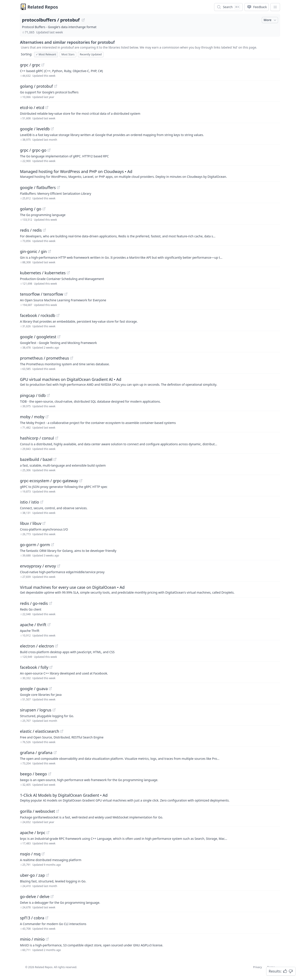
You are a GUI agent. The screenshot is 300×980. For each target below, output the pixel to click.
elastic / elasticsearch (40, 731)
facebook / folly (34, 667)
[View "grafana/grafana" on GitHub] (55, 753)
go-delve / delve (35, 896)
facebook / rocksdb (38, 315)
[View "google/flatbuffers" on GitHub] (58, 187)
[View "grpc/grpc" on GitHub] (43, 65)
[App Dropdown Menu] (275, 7)
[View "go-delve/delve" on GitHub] (52, 896)
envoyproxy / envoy (38, 566)
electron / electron (37, 646)
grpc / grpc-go (33, 150)
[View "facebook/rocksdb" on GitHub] (58, 315)
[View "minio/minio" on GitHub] (47, 939)
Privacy (257, 967)
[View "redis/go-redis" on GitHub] (51, 603)
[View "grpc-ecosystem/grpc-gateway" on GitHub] (81, 481)
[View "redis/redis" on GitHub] (44, 230)
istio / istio (30, 502)
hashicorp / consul (37, 438)
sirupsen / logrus (36, 710)
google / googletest (38, 337)
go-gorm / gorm (35, 545)
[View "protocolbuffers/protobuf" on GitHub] (83, 20)
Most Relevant (46, 54)
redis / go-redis (34, 603)
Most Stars (68, 54)
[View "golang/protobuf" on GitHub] (56, 86)
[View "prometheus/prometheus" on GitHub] (72, 358)
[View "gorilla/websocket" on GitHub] (58, 811)
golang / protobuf (36, 86)
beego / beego (33, 774)
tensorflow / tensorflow (42, 294)
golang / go (31, 209)
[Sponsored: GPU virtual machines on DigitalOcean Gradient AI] (150, 382)
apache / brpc (33, 833)
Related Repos (43, 7)
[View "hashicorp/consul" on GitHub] (57, 438)
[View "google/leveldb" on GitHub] (52, 129)
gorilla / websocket (37, 811)
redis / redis (31, 230)
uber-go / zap (32, 875)
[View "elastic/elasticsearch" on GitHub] (62, 731)
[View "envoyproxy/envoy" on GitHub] (59, 566)
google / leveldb (35, 129)
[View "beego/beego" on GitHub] (50, 774)
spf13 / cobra (32, 918)
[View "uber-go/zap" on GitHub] (47, 875)
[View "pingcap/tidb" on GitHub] (48, 395)
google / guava (34, 689)
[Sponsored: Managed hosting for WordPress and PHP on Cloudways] (150, 174)
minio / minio (32, 939)
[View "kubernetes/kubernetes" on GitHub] (68, 273)
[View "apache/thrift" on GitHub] (49, 625)
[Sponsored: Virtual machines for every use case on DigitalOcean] (150, 589)
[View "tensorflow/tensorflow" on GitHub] (66, 294)
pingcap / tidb (33, 395)
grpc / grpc (30, 65)
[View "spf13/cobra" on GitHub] (47, 918)
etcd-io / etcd (32, 107)
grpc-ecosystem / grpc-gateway (49, 481)
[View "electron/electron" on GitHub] (56, 646)
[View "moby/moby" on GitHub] (47, 417)
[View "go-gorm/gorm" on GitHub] (52, 545)
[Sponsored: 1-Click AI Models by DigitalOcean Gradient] (150, 797)
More (270, 20)
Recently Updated (91, 54)
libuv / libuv (31, 523)
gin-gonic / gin (33, 251)
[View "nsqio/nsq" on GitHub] (43, 854)
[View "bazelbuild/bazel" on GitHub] (55, 459)
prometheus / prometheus (44, 358)
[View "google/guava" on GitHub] (50, 689)
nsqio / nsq (30, 854)
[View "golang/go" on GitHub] (44, 209)
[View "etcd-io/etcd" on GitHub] (47, 107)
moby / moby (32, 417)
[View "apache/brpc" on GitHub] (48, 833)
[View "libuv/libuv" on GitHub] (44, 523)
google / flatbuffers (38, 187)
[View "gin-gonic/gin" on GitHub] (49, 251)
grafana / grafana (36, 753)
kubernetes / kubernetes (43, 273)
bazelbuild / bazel (36, 459)
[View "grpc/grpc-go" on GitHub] (49, 150)
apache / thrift (33, 625)
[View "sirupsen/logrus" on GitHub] (54, 710)
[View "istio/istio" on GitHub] (42, 502)
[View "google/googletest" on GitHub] (59, 337)
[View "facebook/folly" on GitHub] (51, 667)
